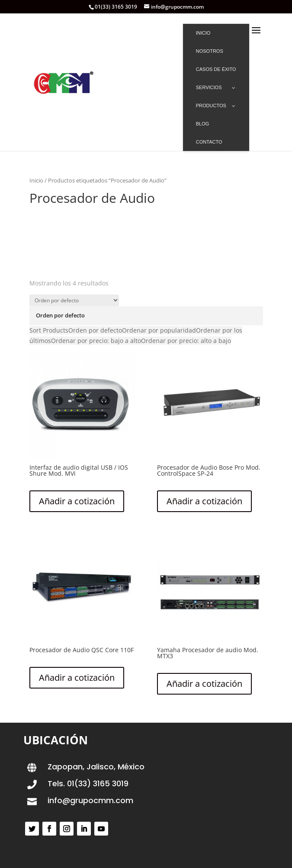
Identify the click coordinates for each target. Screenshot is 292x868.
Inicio (36, 180)
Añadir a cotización (77, 501)
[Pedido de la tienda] (74, 300)
